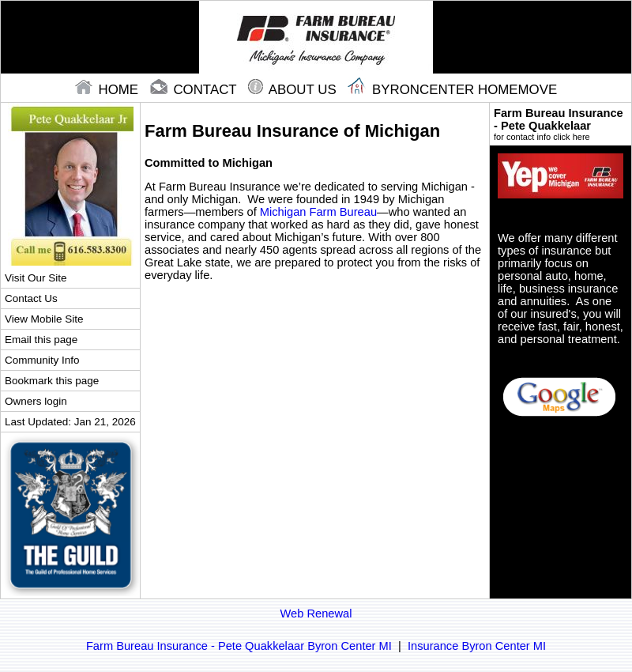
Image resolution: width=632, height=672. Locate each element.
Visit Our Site (36, 278)
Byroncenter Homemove (452, 90)
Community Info (42, 360)
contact (195, 90)
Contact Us (31, 298)
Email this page (41, 340)
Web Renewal (316, 613)
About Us (294, 90)
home (109, 90)
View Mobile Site (44, 319)
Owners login (36, 401)
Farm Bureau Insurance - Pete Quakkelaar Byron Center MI (239, 646)
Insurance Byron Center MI (477, 646)
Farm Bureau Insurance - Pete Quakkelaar (561, 124)
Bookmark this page (52, 381)
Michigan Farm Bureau (318, 212)
